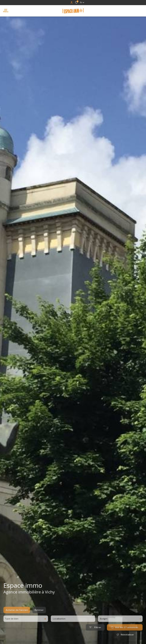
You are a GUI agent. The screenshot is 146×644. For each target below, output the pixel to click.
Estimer (39, 616)
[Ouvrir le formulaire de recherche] (95, 634)
